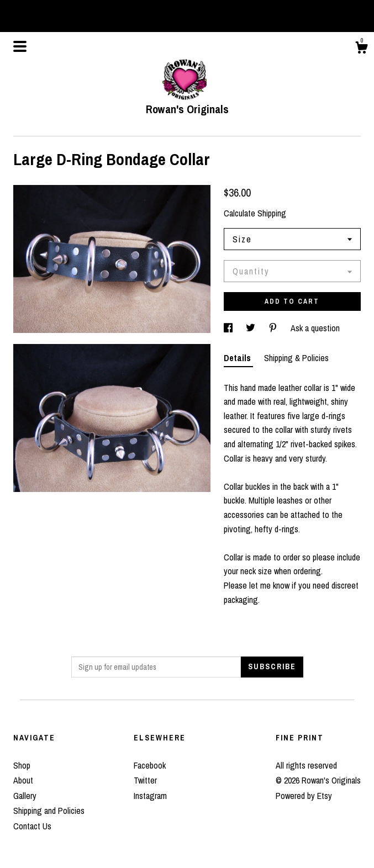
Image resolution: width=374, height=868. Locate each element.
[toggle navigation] (20, 46)
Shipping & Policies (296, 358)
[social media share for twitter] (252, 328)
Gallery (25, 796)
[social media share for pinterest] (274, 328)
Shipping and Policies (49, 811)
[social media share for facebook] (229, 328)
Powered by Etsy (304, 796)
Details (238, 358)
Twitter (145, 780)
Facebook (150, 765)
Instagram (150, 796)
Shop (22, 765)
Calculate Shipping (255, 213)
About (23, 780)
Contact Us (32, 826)
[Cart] (361, 49)
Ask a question (315, 328)
